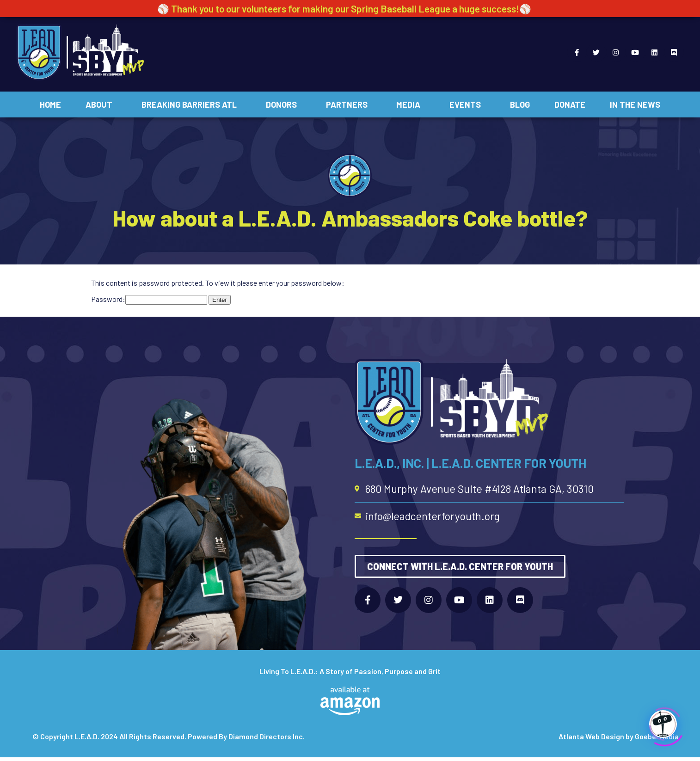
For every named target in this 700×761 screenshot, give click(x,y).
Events (467, 104)
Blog (520, 104)
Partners (349, 104)
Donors (284, 104)
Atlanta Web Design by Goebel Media (619, 736)
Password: (149, 299)
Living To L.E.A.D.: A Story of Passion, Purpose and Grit (350, 671)
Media (411, 104)
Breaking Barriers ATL (191, 104)
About (101, 104)
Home (50, 104)
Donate (570, 104)
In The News (635, 104)
